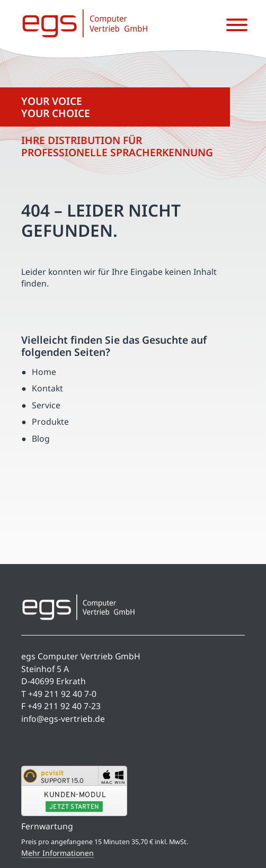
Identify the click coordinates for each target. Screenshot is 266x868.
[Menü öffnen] (237, 25)
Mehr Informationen (57, 853)
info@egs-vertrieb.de (63, 719)
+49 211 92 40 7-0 (62, 694)
